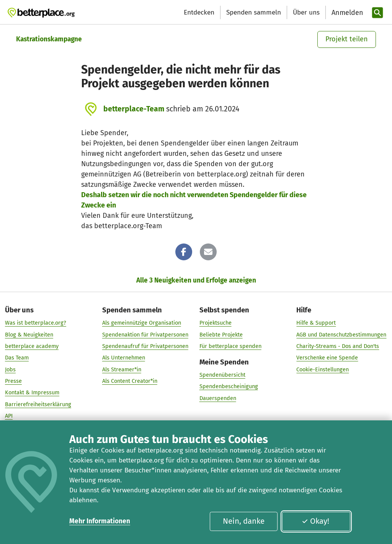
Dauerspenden (218, 398)
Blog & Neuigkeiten (29, 335)
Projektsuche (216, 323)
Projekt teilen (347, 39)
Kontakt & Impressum (32, 392)
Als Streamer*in (122, 369)
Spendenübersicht (222, 375)
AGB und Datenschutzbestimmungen (341, 335)
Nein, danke (244, 521)
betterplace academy (32, 346)
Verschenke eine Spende (327, 358)
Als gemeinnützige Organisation (142, 323)
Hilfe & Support (316, 323)
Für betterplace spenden (230, 346)
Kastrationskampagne (49, 39)
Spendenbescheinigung (229, 387)
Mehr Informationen (100, 521)
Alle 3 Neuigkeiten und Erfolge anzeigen (196, 280)
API (9, 416)
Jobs (10, 369)
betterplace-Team (134, 109)
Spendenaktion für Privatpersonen (145, 335)
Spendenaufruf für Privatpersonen (145, 346)
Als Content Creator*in (130, 381)
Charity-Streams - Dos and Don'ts (338, 346)
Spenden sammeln (254, 12)
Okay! (315, 521)
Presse (13, 381)
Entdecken (199, 12)
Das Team (17, 358)
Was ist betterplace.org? (36, 323)
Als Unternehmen (124, 358)
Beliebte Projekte (221, 335)
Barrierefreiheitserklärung (38, 404)
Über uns (306, 12)
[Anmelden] (346, 13)
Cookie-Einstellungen (323, 369)
